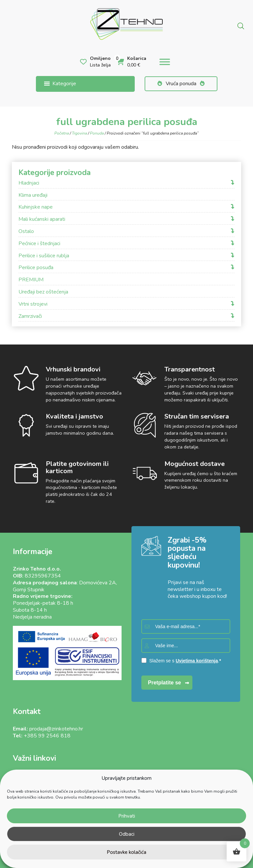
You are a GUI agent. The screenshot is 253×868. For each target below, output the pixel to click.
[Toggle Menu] (165, 62)
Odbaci (127, 834)
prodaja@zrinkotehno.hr (56, 729)
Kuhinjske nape (36, 207)
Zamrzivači (30, 316)
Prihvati (127, 816)
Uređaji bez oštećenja (43, 292)
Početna (62, 133)
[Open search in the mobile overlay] (241, 25)
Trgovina (79, 133)
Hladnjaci (29, 183)
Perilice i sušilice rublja (44, 256)
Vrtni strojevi (33, 304)
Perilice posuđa (36, 268)
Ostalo (26, 231)
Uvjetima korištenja (197, 661)
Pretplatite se (164, 683)
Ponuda (97, 133)
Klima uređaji (33, 195)
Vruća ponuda (181, 84)
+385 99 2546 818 (47, 736)
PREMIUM (31, 280)
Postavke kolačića (126, 852)
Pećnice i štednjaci (39, 244)
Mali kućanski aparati (42, 219)
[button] (64, 84)
